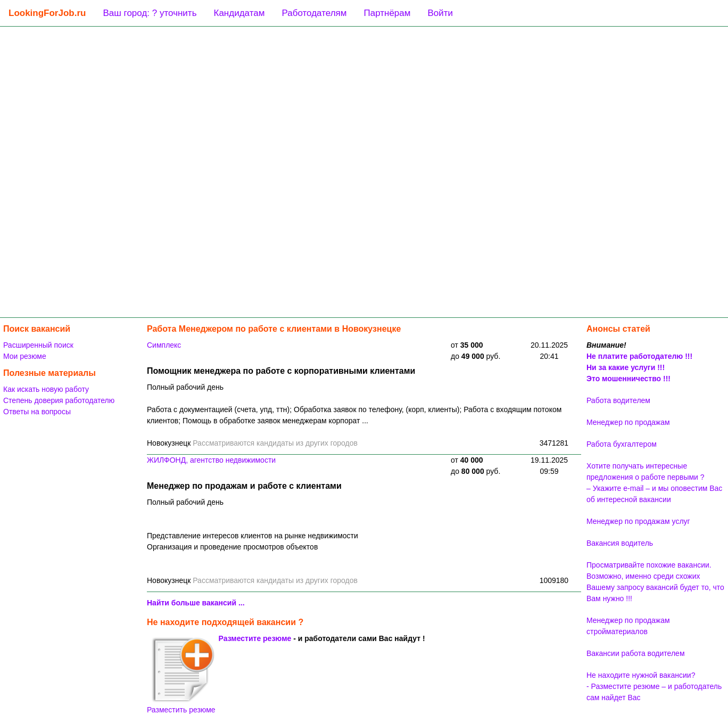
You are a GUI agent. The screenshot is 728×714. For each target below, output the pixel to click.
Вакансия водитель (620, 543)
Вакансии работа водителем (636, 653)
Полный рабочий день (185, 387)
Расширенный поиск (38, 345)
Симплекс (164, 345)
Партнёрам (387, 13)
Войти (440, 13)
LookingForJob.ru (47, 13)
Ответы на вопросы (37, 412)
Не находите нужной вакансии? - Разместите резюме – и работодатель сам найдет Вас (654, 686)
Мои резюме (25, 356)
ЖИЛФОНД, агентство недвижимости (211, 460)
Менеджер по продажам (628, 422)
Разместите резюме (255, 638)
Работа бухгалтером (622, 444)
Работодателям (314, 13)
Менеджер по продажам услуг (638, 521)
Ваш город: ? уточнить (150, 13)
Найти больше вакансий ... (196, 603)
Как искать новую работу (46, 389)
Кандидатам (239, 13)
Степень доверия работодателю (59, 400)
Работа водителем (618, 400)
